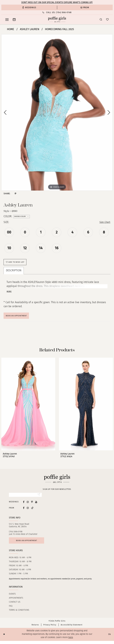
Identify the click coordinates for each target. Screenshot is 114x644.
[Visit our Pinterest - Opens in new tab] (32, 504)
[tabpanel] (57, 112)
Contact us (15, 605)
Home (11, 29)
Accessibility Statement (72, 628)
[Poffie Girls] (57, 20)
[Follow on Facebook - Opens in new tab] (24, 510)
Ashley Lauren (30, 29)
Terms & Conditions (19, 613)
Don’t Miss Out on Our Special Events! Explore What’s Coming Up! (57, 2)
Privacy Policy (50, 628)
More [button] (9, 293)
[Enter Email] (25, 497)
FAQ (11, 609)
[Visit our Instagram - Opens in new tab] (28, 504)
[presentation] (28, 406)
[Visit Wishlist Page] (107, 19)
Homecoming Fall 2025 (59, 29)
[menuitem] (29, 7)
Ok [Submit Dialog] (109, 637)
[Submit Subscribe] (39, 497)
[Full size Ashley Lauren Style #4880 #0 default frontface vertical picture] (57, 112)
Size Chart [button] (104, 222)
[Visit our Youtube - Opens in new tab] (36, 504)
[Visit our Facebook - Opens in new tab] (24, 504)
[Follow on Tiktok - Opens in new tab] (32, 510)
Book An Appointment (18, 317)
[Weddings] (29, 7)
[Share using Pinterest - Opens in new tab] (15, 194)
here (71, 641)
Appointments (16, 601)
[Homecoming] (85, 7)
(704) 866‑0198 (16, 534)
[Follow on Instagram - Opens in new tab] (28, 510)
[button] (7, 20)
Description (14, 272)
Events (12, 597)
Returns (35, 628)
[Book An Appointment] (14, 19)
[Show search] (101, 19)
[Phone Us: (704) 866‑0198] (57, 12)
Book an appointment (28, 543)
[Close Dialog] (4, 638)
